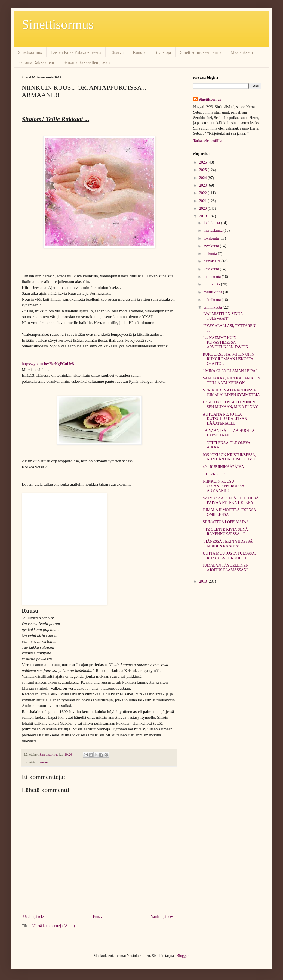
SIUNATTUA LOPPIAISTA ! (226, 522)
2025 (204, 170)
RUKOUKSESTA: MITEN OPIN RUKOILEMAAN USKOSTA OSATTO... (228, 359)
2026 (204, 162)
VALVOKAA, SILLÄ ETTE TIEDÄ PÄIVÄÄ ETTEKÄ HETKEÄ (231, 500)
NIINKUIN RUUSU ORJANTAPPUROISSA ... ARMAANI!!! (225, 486)
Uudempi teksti (35, 917)
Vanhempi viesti (163, 917)
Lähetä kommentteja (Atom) (53, 926)
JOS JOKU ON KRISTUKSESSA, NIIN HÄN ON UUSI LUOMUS (230, 457)
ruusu (44, 762)
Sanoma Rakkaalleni (36, 62)
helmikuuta (213, 300)
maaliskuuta (213, 292)
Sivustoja (163, 52)
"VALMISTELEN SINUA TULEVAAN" (223, 316)
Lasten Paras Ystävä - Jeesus (76, 52)
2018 (204, 581)
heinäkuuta (212, 261)
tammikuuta (213, 307)
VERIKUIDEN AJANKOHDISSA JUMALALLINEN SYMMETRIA (231, 392)
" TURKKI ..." (214, 474)
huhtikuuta (212, 284)
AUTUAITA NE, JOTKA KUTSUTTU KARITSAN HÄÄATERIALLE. (225, 419)
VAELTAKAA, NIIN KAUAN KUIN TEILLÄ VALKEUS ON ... (231, 381)
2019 (204, 216)
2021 (204, 201)
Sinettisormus (58, 24)
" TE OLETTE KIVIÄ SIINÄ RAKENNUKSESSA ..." (225, 532)
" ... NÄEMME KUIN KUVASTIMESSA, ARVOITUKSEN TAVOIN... (227, 342)
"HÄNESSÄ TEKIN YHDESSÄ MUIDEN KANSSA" (228, 544)
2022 (204, 193)
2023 (204, 185)
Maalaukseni (242, 52)
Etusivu (117, 52)
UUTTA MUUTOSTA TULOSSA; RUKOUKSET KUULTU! (229, 556)
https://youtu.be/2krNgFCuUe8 (48, 364)
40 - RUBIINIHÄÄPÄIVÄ (223, 467)
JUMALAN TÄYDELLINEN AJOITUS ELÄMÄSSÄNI (226, 568)
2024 (204, 178)
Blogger (183, 956)
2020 (204, 208)
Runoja (139, 52)
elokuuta (211, 254)
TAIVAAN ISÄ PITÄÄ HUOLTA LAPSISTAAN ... (229, 433)
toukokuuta (213, 277)
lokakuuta (212, 238)
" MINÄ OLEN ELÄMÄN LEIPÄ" (230, 371)
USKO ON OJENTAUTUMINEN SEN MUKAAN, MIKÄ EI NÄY (230, 404)
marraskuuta (213, 230)
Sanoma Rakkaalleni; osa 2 (87, 62)
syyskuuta (212, 246)
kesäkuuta (212, 269)
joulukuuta (212, 223)
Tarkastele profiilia (208, 141)
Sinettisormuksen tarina (201, 52)
